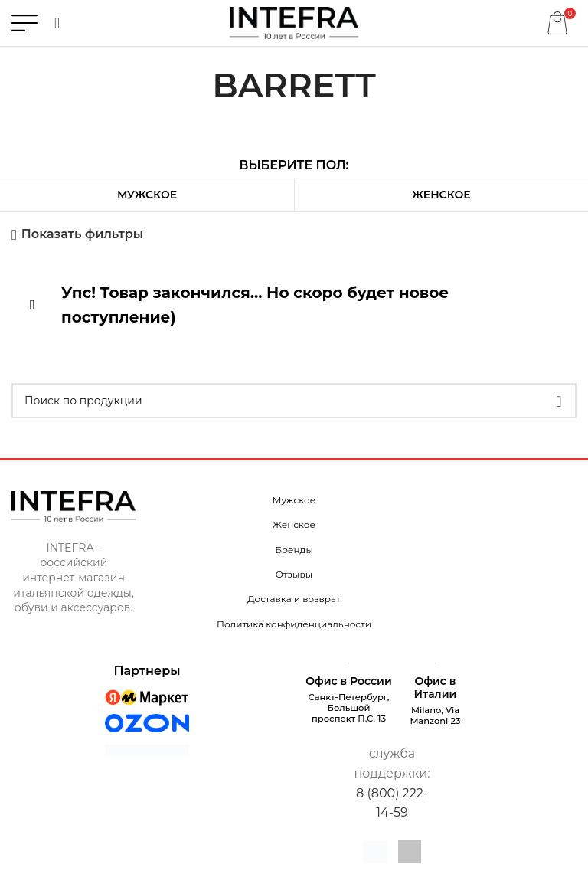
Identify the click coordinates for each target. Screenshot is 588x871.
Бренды (294, 550)
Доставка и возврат (294, 599)
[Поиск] (57, 23)
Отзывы (294, 574)
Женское (441, 195)
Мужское (147, 195)
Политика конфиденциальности (294, 624)
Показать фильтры (82, 235)
